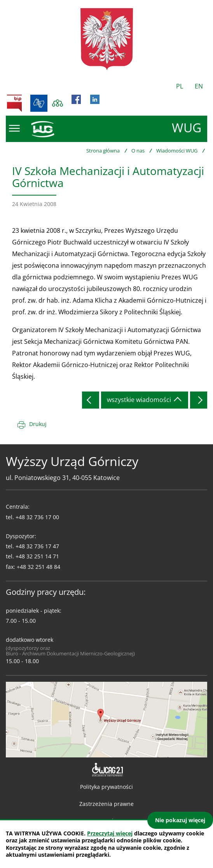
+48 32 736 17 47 (37, 546)
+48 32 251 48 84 (38, 567)
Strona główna (103, 151)
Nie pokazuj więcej (180, 820)
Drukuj (38, 424)
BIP (14, 103)
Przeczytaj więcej (110, 833)
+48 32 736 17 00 (37, 517)
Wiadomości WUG (177, 151)
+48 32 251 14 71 (37, 556)
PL (180, 86)
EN (199, 86)
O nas (138, 151)
